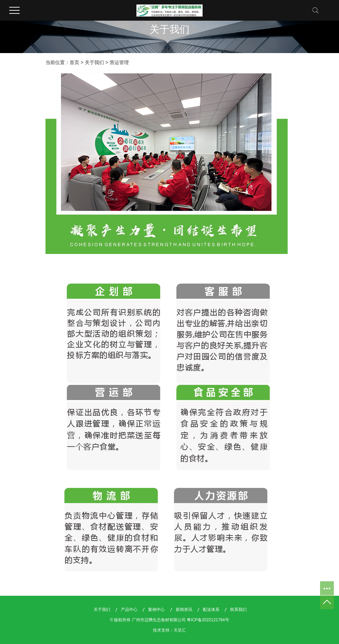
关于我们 (94, 62)
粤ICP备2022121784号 (208, 620)
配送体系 (211, 610)
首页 (74, 62)
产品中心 (129, 610)
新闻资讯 (184, 610)
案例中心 (156, 610)
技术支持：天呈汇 (169, 630)
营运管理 (119, 62)
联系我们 (238, 610)
